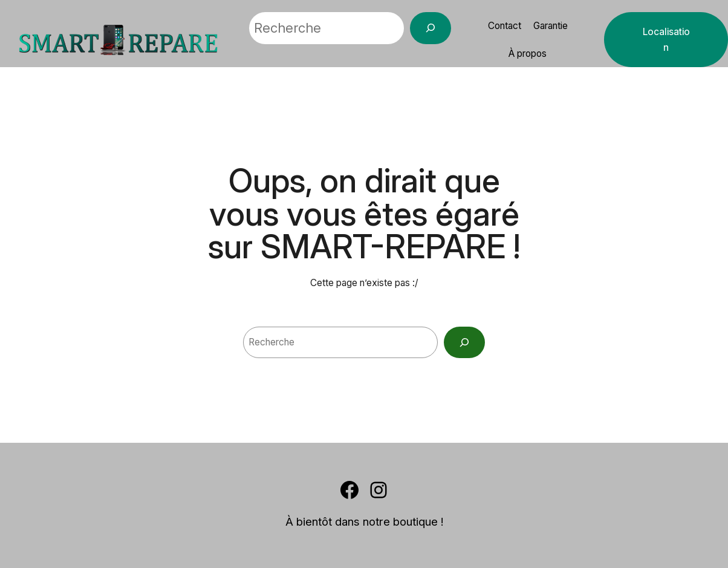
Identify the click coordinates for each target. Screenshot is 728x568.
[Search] (464, 342)
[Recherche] (431, 28)
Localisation (666, 40)
